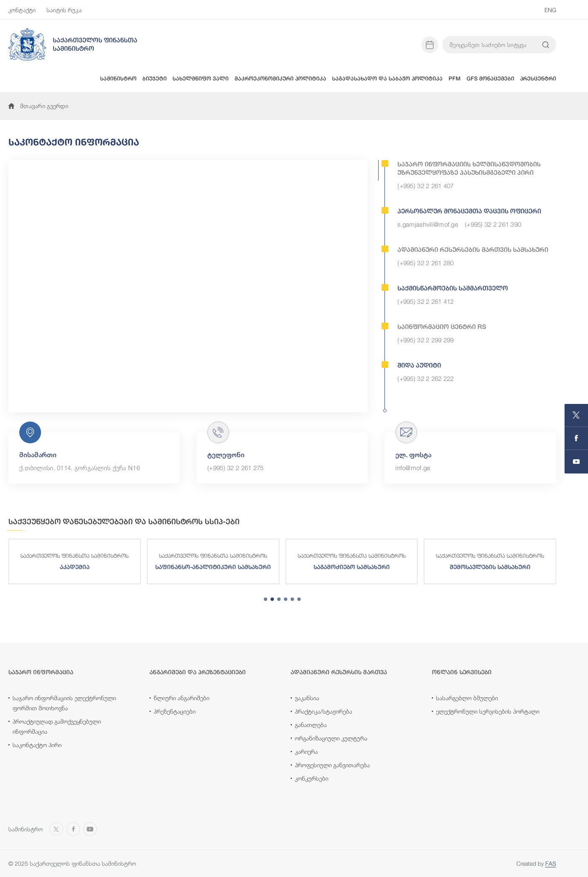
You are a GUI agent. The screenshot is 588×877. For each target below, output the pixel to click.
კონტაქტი (22, 10)
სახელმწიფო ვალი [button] (201, 79)
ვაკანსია (307, 698)
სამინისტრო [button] (118, 79)
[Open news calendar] (430, 45)
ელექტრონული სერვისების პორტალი (488, 711)
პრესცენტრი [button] (538, 79)
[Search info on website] (546, 45)
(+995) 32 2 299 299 (426, 340)
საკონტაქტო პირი (37, 745)
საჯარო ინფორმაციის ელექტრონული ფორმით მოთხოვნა (64, 703)
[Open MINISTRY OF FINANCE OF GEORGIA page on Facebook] (576, 438)
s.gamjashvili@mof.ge (428, 224)
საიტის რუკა (64, 10)
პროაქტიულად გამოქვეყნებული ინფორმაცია (57, 726)
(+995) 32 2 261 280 (426, 263)
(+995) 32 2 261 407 (426, 186)
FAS (551, 863)
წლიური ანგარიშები (182, 698)
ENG (550, 10)
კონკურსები (312, 778)
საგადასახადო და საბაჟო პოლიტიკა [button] (387, 79)
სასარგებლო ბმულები (467, 698)
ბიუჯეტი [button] (155, 79)
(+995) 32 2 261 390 (493, 224)
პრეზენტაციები (175, 711)
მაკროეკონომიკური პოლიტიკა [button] (280, 79)
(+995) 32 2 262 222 (426, 378)
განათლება (311, 725)
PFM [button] (455, 79)
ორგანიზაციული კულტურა (331, 738)
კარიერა (306, 752)
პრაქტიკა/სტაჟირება (324, 711)
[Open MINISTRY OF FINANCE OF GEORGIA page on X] (576, 415)
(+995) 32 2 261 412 (426, 301)
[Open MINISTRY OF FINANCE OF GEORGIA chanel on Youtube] (576, 462)
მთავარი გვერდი (38, 106)
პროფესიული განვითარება (332, 765)
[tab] (266, 599)
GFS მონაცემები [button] (490, 79)
